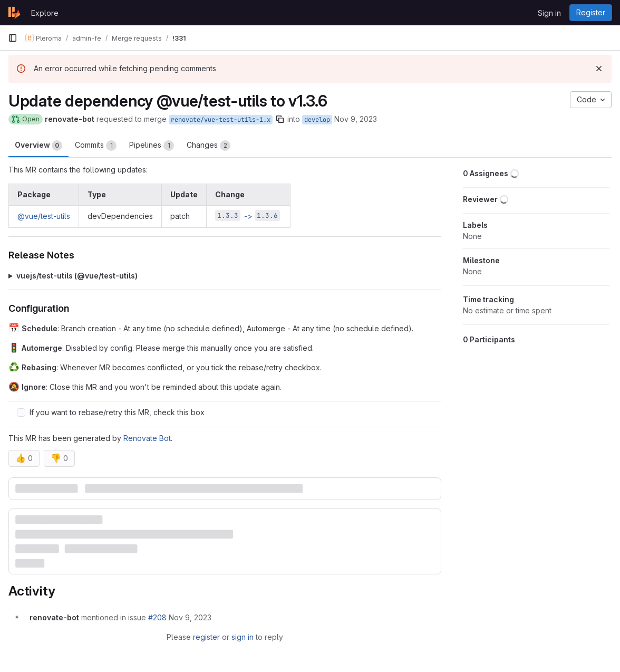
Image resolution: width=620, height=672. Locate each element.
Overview (38, 146)
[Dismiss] (599, 69)
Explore (45, 13)
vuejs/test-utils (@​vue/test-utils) (77, 276)
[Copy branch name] (280, 119)
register (206, 637)
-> (248, 216)
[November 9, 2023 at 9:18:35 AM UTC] (190, 617)
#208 (157, 617)
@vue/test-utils (44, 216)
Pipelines (152, 146)
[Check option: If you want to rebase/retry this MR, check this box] (21, 412)
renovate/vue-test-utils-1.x (221, 120)
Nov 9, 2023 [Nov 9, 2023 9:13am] (356, 119)
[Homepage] (14, 13)
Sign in (549, 13)
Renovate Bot (147, 438)
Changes (209, 146)
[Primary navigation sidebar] (13, 38)
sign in (243, 637)
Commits (96, 146)
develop (317, 120)
